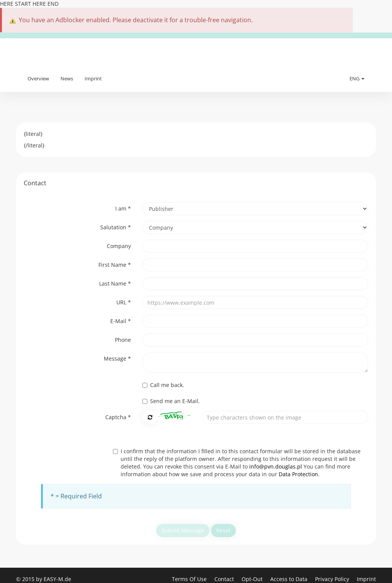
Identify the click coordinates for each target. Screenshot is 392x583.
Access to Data (290, 579)
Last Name (115, 283)
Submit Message (183, 530)
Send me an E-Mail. (171, 401)
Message (117, 358)
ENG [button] (357, 78)
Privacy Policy (333, 579)
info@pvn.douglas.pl (276, 466)
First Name (115, 265)
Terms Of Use (190, 579)
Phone (123, 340)
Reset (223, 530)
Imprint (93, 78)
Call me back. (163, 385)
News (67, 78)
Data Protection (298, 474)
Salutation (116, 227)
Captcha (118, 417)
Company (119, 246)
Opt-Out (253, 579)
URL (124, 302)
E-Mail (121, 321)
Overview (38, 78)
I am (123, 208)
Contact (225, 579)
